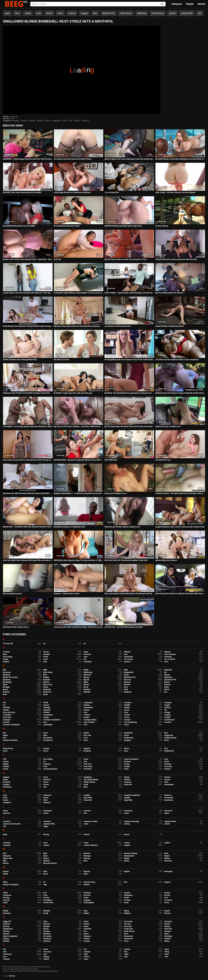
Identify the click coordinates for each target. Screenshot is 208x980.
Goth (166, 782)
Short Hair (128, 926)
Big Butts (47, 680)
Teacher (127, 949)
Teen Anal (47, 952)
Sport (126, 934)
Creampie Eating (90, 720)
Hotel (45, 800)
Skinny (48, 121)
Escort (46, 751)
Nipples (127, 871)
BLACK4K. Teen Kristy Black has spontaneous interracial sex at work (129, 393)
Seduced (6, 924)
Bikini (86, 682)
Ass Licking (128, 659)
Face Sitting (48, 759)
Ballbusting (142, 13)
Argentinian (128, 657)
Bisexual (127, 682)
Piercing (6, 898)
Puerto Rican (48, 903)
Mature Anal (8, 858)
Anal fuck (57, 259)
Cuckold (6, 722)
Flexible (6, 766)
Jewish (167, 824)
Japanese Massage (131, 821)
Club (85, 712)
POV (71, 121)
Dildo (45, 735)
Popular (190, 4)
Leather (167, 843)
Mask (45, 856)
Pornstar (6, 900)
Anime (60, 13)
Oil (44, 882)
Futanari (167, 769)
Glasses (167, 780)
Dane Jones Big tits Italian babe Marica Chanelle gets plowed (128, 594)
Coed (126, 712)
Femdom (127, 762)
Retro (17, 13)
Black (5, 685)
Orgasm (167, 882)
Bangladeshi (129, 672)
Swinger (87, 941)
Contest (127, 715)
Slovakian (87, 929)
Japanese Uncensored (12, 824)
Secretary (168, 921)
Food (45, 766)
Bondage (6, 687)
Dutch (167, 740)
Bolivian (167, 685)
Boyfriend (47, 689)
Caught (167, 705)
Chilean (127, 707)
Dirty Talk (87, 735)
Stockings (168, 936)
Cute (85, 725)
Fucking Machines (50, 769)
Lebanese (7, 845)
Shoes (86, 926)
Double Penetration (10, 740)
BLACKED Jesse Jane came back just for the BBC (22, 192)
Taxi (85, 949)
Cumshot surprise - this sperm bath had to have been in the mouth (180, 493)
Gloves (46, 782)
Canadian (168, 703)
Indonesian (47, 811)
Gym (45, 787)
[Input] (98, 4)
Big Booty (7, 680)
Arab (85, 657)
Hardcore (168, 795)
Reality (6, 911)
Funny (126, 769)
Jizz (4, 826)
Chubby (6, 710)
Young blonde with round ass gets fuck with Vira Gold (176, 259)
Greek (86, 784)
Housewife (88, 800)
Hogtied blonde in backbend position (170, 326)
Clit (166, 710)
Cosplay (167, 715)
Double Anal (129, 738)
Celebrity (6, 707)
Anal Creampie (170, 654)
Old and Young (89, 882)
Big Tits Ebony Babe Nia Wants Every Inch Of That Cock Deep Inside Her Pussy (129, 426)
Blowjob (40, 121)
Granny (46, 784)
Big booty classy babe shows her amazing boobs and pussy (77, 326)
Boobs (46, 687)
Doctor (127, 735)
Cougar (46, 717)
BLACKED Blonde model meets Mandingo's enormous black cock (180, 159)
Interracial (168, 811)
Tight (86, 954)
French (6, 769)
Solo (85, 931)
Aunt (45, 662)
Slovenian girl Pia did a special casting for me (122, 527)
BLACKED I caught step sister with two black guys (73, 393)
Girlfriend (47, 780)
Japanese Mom (170, 821)
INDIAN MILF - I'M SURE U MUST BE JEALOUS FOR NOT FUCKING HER (28, 527)
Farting (6, 762)
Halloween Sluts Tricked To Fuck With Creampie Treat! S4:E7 (26, 393)
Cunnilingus (48, 725)
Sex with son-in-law (61, 360)
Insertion (87, 811)
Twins (86, 959)
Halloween (47, 795)
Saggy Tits (7, 921)
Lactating (6, 843)
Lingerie (127, 845)
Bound (5, 689)
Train (166, 957)
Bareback (7, 675)
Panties (167, 893)
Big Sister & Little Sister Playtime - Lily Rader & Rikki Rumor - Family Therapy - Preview (79, 426)
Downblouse (48, 740)
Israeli (126, 813)
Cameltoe (128, 703)
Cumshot (24, 121)
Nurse (45, 874)
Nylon (86, 874)
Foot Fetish (88, 766)
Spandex (168, 931)
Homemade (169, 798)
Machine (87, 853)
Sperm (86, 934)
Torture (86, 957)
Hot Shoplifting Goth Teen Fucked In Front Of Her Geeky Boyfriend (129, 360)
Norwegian (168, 871)
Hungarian (7, 803)
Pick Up (167, 895)
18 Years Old (8, 644)
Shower (167, 926)
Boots (86, 687)
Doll (4, 738)
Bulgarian (128, 692)
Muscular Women (50, 863)
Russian (167, 913)
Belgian (46, 677)
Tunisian (6, 959)
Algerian (167, 652)
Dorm (86, 738)
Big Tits (49, 13)
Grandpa (6, 784)
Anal (126, 654)
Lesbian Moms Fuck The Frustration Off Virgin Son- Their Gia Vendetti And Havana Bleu (28, 293)
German (167, 777)
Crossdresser (169, 720)
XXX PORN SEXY (111, 460)
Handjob (87, 795)
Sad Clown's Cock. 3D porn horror (16, 627)
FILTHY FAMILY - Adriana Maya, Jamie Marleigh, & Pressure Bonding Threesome (129, 293)
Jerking (127, 824)
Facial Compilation (131, 759)
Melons (46, 858)
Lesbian (46, 845)
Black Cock (48, 685)
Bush (5, 694)
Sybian (167, 941)
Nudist (5, 874)
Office (5, 882)
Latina (86, 843)
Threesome (7, 954)
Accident (6, 652)
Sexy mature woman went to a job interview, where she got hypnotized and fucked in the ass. (28, 460)
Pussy (167, 903)
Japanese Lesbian (91, 821)
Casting (87, 705)
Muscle (6, 863)
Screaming (128, 921)
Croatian (127, 720)
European (87, 751)
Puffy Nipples (89, 903)
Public (5, 903)
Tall (4, 949)
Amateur (47, 654)
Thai (126, 952)
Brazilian (87, 689)
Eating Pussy (8, 748)
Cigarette (47, 710)
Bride (126, 689)
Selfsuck (47, 924)
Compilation (48, 715)
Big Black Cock (130, 677)
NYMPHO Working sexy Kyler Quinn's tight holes (123, 226)
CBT (5, 703)
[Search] (162, 4)
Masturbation (129, 856)
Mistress (47, 861)
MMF (45, 853)
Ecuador (46, 748)
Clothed (46, 712)
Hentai (46, 798)
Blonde (32, 121)
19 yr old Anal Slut (112, 192)
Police (86, 898)
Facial (86, 759)
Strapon (6, 939)
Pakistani (87, 893)
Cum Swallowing (130, 722)
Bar (166, 672)
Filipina (6, 764)
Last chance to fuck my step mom (118, 326)
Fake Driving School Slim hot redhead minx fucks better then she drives (180, 594)
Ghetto (5, 780)
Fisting (127, 764)
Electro (127, 748)
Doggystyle (169, 735)
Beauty (167, 675)
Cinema (87, 710)
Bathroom (87, 675)
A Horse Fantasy (162, 226)
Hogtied (127, 798)
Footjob (127, 766)
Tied (45, 954)
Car (4, 705)
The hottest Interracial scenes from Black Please (73, 159)
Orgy (45, 885)
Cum (45, 722)
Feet (85, 762)
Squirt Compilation (10, 936)
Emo (166, 748)
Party (45, 895)
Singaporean (8, 929)
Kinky (5, 835)
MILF (5, 853)
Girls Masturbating (91, 780)
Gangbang (88, 777)
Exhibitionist (169, 751)
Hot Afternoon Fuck (163, 460)
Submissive (128, 939)
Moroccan (168, 861)
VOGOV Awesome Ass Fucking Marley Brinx (20, 360)
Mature (167, 856)
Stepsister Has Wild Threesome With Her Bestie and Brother (26, 493)
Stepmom (87, 936)
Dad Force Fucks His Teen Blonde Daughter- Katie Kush (126, 560)
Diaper (5, 735)
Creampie (7, 720)
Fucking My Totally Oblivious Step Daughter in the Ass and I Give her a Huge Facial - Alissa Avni (79, 293)
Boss (126, 687)
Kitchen (87, 835)
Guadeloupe (169, 784)
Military (167, 858)
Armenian (168, 657)
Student (87, 939)
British (167, 689)
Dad (4, 733)
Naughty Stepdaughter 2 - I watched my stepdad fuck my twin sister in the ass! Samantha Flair (79, 493)
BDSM (86, 670)
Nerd (45, 871)
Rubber (86, 913)
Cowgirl (167, 717)
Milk (5, 861)
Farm (166, 759)
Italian (167, 813)
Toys (126, 957)
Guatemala (7, 787)
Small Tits (168, 929)
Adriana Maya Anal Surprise (166, 560)
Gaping (127, 777)
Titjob (126, 954)
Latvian (127, 843)
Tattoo (46, 949)
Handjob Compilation (132, 795)
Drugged (84, 13)
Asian (39, 13)
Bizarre (167, 682)
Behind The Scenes (10, 677)
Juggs (46, 826)
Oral (126, 882)
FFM (5, 759)
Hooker (6, 800)
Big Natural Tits (109, 13)
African (46, 652)
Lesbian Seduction (91, 845)
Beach (126, 675)
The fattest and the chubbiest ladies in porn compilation (177, 360)
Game (45, 777)
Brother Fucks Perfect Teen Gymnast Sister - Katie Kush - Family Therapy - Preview (28, 259)
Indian (5, 811)
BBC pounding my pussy (12, 594)
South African (129, 931)
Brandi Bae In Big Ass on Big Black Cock (69, 527)
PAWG (5, 893)
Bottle (167, 687)
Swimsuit (47, 941)
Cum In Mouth (89, 722)
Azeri (166, 662)
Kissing (46, 835)
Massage (87, 856)
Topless (28, 13)
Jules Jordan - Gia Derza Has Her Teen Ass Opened (175, 192)
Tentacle (87, 952)
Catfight (127, 705)
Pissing (46, 898)
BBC (5, 670)
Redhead (47, 911)
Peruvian (87, 895)
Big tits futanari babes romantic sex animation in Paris (126, 259)
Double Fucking (170, 738)
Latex (45, 843)
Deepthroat (56, 121)
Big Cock (86, 121)
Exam (126, 751)
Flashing (168, 764)
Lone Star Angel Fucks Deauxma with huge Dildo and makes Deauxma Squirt (28, 560)
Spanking (47, 934)
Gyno (86, 787)
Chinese (167, 707)
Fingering (47, 764)
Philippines (128, 895)
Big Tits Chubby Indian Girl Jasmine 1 (170, 293)
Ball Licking (48, 672)
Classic (127, 710)
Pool (166, 898)
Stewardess (128, 936)
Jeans (86, 824)
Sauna (86, 921)
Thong (167, 952)
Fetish (167, 762)
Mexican (87, 858)
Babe (126, 670)
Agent (7, 13)
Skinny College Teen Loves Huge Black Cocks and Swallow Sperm (129, 159)
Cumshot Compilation (11, 725)
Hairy (5, 795)
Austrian (127, 662)
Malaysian (7, 856)
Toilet (166, 954)
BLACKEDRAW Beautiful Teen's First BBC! (19, 226)
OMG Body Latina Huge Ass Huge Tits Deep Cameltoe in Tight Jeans (79, 560)
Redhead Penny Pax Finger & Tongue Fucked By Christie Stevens (180, 393)
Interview (6, 813)
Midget (127, 858)
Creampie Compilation (52, 720)
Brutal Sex (47, 692)
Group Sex (128, 784)
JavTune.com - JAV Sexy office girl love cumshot (123, 627)
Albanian (127, 652)
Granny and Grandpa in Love (115, 493)
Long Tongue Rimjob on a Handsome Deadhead (72, 192)
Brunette (6, 692)
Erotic (5, 751)
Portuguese (48, 900)
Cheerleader (88, 707)
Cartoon (46, 705)
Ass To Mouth (170, 659)
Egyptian (87, 748)
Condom (87, 715)
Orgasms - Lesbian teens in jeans (67, 594)
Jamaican (7, 821)
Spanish (172, 13)
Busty (65, 121)
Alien (5, 654)
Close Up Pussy (158, 13)
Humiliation (169, 800)
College (167, 712)
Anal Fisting (8, 657)
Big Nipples (7, 682)
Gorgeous (128, 782)
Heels (5, 798)
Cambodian (88, 703)
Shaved (167, 924)
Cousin (127, 717)
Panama (127, 893)
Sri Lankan (47, 936)
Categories (177, 4)
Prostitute (168, 900)
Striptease (47, 939)
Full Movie (88, 769)
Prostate (127, 900)
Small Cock (128, 929)
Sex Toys (127, 924)
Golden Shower (126, 13)
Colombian (7, 715)
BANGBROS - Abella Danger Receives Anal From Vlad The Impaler (28, 159)
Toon (5, 957)
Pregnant (72, 13)
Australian (88, 662)
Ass (85, 659)
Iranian (46, 813)
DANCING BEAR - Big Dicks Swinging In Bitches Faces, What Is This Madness (79, 460)
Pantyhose (7, 895)
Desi (200, 13)
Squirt (167, 934)
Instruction (128, 811)
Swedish (6, 941)
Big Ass (87, 677)
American (87, 654)
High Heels (88, 798)
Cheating (47, 707)
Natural (6, 871)
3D (44, 644)
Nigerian (87, 871)
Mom (95, 13)
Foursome (168, 766)
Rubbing (127, 913)
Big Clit (86, 680)
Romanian (7, 913)
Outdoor (87, 885)
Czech (126, 725)
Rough (46, 913)
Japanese (47, 821)
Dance (46, 733)
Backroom (7, 672)
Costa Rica (7, 717)
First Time (88, 764)
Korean (127, 835)
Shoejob (46, 926)
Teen (5, 952)
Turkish (46, 959)
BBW (45, 670)
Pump (126, 903)
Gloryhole (7, 782)
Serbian (87, 924)
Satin (45, 921)
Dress (86, 740)
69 (85, 644)
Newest (201, 4)
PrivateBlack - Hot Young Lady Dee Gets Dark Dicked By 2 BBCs (28, 426)
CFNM (46, 703)
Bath (45, 675)
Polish (126, 898)
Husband (47, 803)
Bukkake (87, 692)
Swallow (167, 939)
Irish (85, 813)
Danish (86, 733)
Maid (166, 853)
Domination (48, 738)
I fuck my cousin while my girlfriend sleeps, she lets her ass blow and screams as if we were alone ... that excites (79, 627)
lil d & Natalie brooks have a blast (67, 226)
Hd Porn (12, 976)
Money (127, 861)
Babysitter (168, 670)
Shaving (6, 926)
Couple (86, 717)
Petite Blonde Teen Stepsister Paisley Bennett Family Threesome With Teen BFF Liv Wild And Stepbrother (28, 326)
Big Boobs (168, 677)
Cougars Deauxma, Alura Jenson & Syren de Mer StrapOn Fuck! (180, 527)
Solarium (47, 931)
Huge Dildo (128, 800)
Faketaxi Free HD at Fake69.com (168, 426)
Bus (166, 692)
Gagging (16, 121)
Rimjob (167, 911)
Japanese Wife (187, 13)
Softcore (6, 931)
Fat (44, 762)
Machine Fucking (131, 853)
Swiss (126, 941)
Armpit (6, 659)
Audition (6, 662)
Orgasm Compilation (11, 885)
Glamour (127, 780)
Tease (167, 949)
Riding (126, 911)
